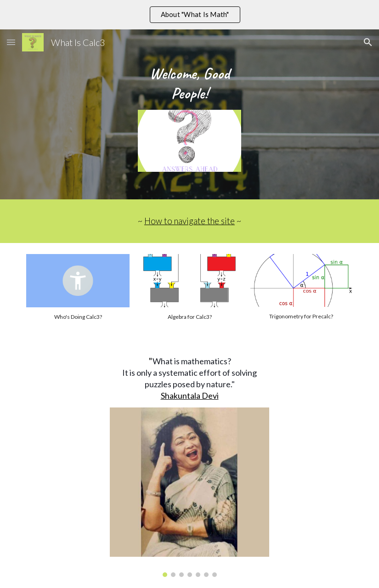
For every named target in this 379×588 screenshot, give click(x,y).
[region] (189, 15)
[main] (189, 83)
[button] (11, 42)
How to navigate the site (189, 221)
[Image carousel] (189, 492)
